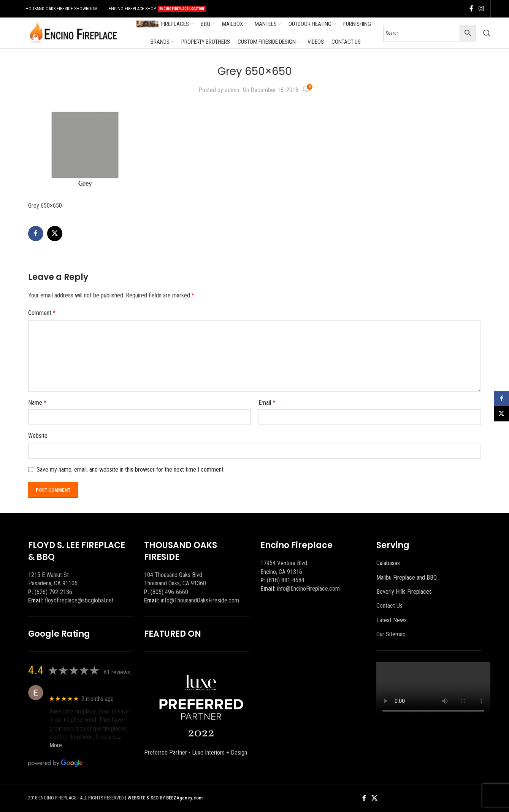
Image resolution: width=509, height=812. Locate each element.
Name (37, 403)
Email (267, 403)
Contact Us (389, 606)
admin (232, 90)
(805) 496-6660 (169, 592)
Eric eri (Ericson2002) (77, 689)
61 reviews (117, 672)
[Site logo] (73, 33)
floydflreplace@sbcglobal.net (79, 600)
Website (38, 436)
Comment (42, 313)
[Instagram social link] (481, 9)
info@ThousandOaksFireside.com (200, 600)
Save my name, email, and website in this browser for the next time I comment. (131, 470)
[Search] (487, 33)
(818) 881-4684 (286, 580)
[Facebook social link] (471, 9)
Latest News (392, 620)
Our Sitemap (391, 634)
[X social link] (55, 234)
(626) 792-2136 (53, 592)
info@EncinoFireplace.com (308, 589)
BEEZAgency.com (184, 798)
